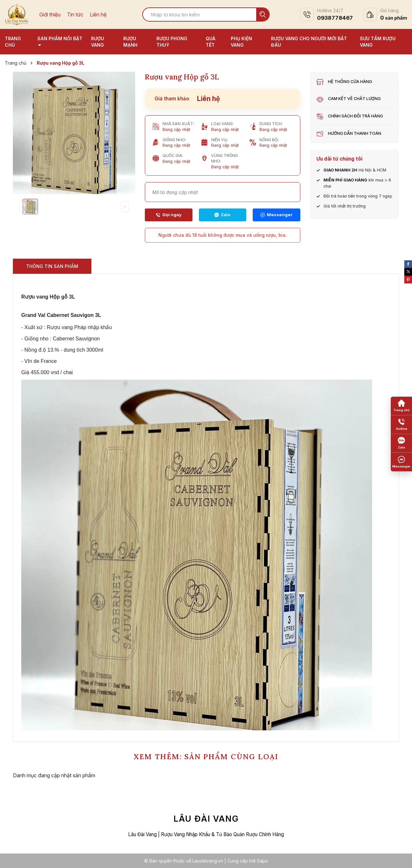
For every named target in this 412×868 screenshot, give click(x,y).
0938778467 (335, 18)
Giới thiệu (50, 15)
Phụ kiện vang (241, 42)
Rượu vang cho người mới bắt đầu (309, 42)
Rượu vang (98, 42)
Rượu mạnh (130, 42)
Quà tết (211, 42)
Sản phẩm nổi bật (60, 38)
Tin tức (75, 15)
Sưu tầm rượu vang (378, 42)
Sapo (262, 861)
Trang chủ (13, 42)
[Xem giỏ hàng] (385, 14)
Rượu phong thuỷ (172, 42)
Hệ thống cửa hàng (350, 82)
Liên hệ (98, 15)
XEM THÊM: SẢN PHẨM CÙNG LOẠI (206, 757)
